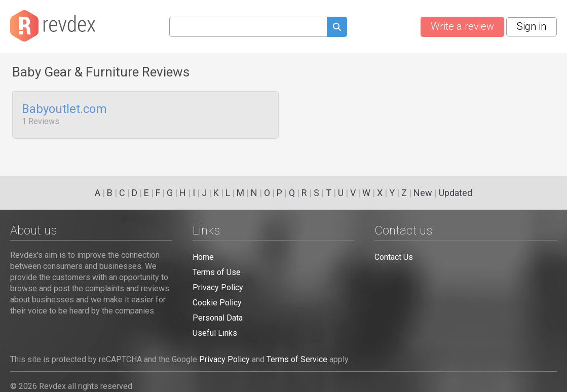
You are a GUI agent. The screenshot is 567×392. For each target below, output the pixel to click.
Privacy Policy (218, 287)
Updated (456, 193)
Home (203, 257)
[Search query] (248, 27)
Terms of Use (217, 272)
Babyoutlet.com (64, 109)
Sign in (532, 26)
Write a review (462, 26)
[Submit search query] (337, 28)
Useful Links (215, 333)
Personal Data (218, 318)
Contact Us (394, 257)
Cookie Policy (217, 303)
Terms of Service (297, 359)
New (423, 193)
